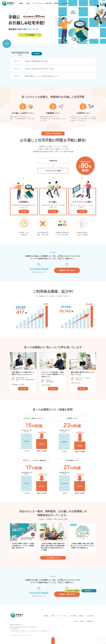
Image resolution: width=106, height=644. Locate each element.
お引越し (28, 3)
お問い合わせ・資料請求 (73, 591)
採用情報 (82, 621)
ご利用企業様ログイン (89, 591)
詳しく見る (24, 212)
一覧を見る (37, 54)
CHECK (7, 44)
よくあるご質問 (65, 3)
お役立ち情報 (48, 3)
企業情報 (76, 621)
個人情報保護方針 (90, 621)
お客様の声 (56, 3)
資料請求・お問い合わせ (67, 270)
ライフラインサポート (38, 3)
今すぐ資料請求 (30, 35)
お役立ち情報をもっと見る (53, 558)
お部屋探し (21, 3)
